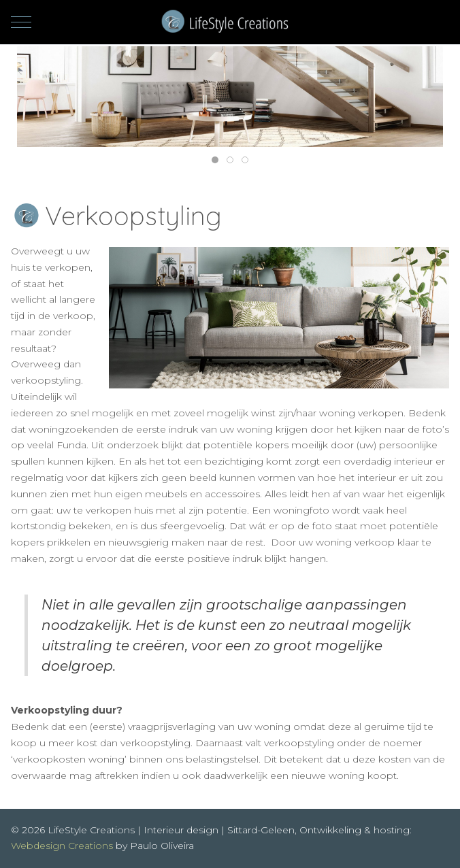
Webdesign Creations (62, 846)
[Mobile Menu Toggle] (21, 22)
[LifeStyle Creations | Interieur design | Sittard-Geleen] (230, 22)
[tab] (215, 160)
